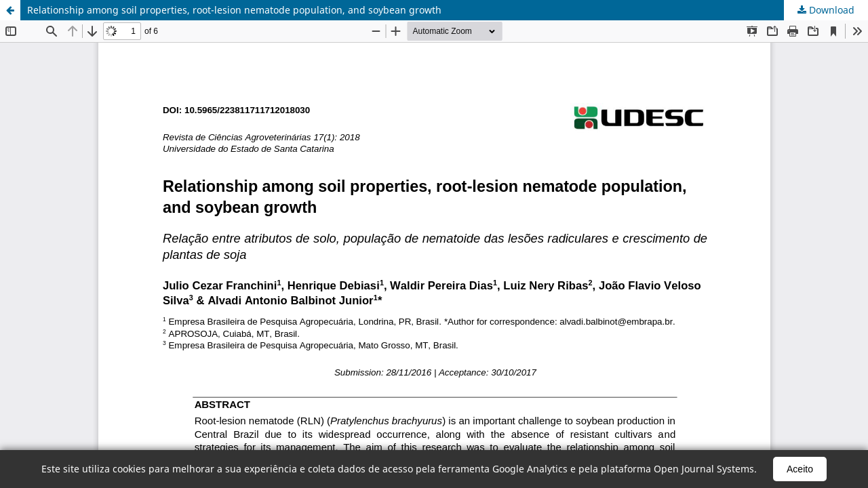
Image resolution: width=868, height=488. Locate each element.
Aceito (800, 469)
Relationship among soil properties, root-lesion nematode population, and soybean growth (234, 10)
